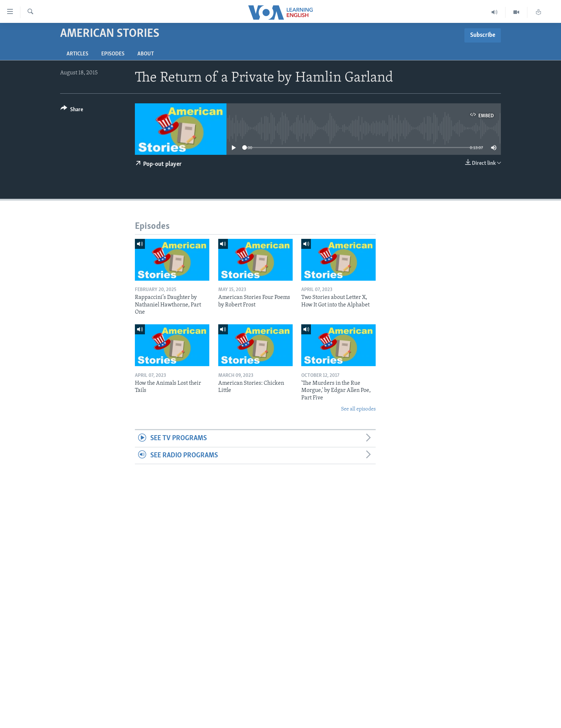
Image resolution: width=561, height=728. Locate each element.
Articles (77, 54)
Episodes (113, 54)
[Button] (72, 111)
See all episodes (358, 409)
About (146, 54)
